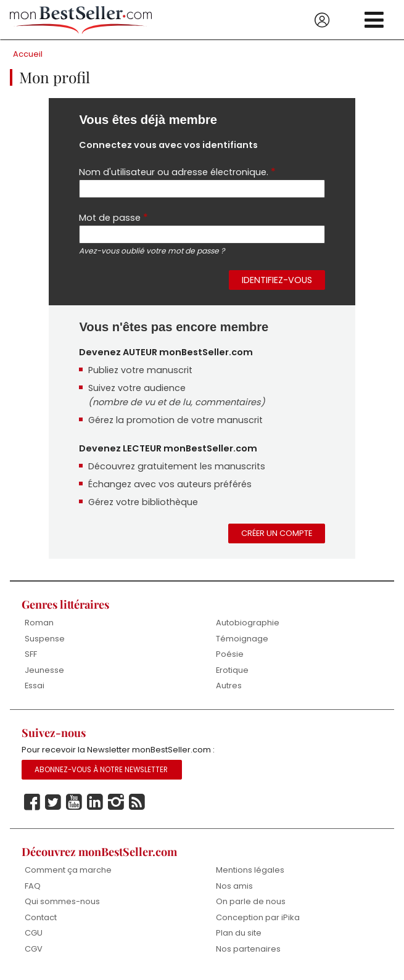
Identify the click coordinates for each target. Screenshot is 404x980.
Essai (35, 686)
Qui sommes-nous (62, 901)
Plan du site (239, 933)
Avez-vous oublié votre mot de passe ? (152, 251)
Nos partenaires (248, 949)
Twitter (53, 802)
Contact (41, 917)
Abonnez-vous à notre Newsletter (101, 770)
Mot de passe (113, 217)
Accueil (28, 54)
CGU (34, 933)
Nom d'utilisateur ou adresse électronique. (177, 172)
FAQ (33, 886)
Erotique (232, 670)
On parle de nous (251, 901)
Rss (137, 802)
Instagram (116, 802)
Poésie (230, 654)
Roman (39, 623)
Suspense (45, 639)
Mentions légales (250, 870)
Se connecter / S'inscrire (322, 20)
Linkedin (95, 802)
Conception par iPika (258, 917)
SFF (31, 654)
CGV (34, 949)
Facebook (32, 802)
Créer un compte (277, 533)
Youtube (74, 802)
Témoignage (242, 639)
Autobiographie (248, 623)
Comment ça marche (68, 870)
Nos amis (234, 886)
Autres (229, 686)
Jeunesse (44, 670)
